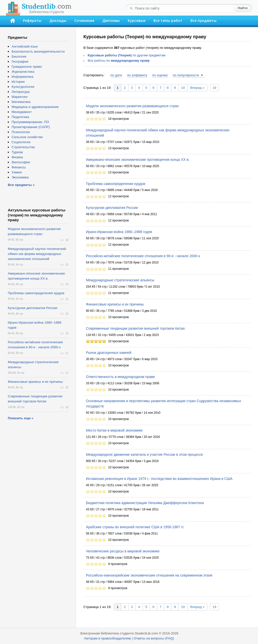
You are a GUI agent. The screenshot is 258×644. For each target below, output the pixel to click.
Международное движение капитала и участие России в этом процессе (144, 454)
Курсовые (137, 21)
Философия (21, 162)
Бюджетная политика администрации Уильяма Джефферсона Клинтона (145, 503)
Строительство (23, 147)
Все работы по (119, 61)
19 (215, 88)
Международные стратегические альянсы (120, 280)
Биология (19, 56)
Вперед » (197, 88)
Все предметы (203, 21)
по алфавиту (137, 75)
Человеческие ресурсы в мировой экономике (123, 551)
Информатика (22, 77)
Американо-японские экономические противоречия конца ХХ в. (138, 160)
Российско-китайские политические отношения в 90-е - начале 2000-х (143, 256)
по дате (116, 75)
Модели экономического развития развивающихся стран (132, 106)
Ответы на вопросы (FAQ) (154, 638)
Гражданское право (27, 67)
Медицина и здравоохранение (35, 107)
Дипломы (111, 21)
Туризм (17, 152)
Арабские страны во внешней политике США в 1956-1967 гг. (135, 527)
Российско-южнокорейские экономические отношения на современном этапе (149, 575)
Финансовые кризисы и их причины (115, 304)
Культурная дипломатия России (112, 208)
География (20, 62)
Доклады (58, 21)
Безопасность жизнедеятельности (38, 51)
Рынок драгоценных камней (109, 353)
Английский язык (25, 46)
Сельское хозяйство (27, 137)
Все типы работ (168, 21)
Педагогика (20, 117)
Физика (17, 157)
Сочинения (84, 21)
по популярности (186, 75)
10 (183, 88)
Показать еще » (21, 418)
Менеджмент (22, 112)
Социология (21, 142)
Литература (21, 92)
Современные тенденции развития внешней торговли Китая (135, 328)
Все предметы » (21, 185)
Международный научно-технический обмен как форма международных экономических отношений (37, 254)
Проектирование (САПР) (31, 127)
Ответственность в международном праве (120, 377)
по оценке (160, 75)
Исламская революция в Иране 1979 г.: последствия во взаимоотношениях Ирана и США (159, 479)
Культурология (23, 87)
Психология (21, 132)
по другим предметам (126, 55)
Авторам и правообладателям (108, 638)
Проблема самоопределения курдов (116, 184)
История (18, 82)
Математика (21, 102)
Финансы (19, 167)
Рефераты (32, 21)
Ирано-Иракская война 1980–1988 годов (119, 232)
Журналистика (23, 72)
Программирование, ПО (30, 122)
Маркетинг (20, 97)
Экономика (20, 177)
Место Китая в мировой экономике (114, 430)
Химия (17, 172)
